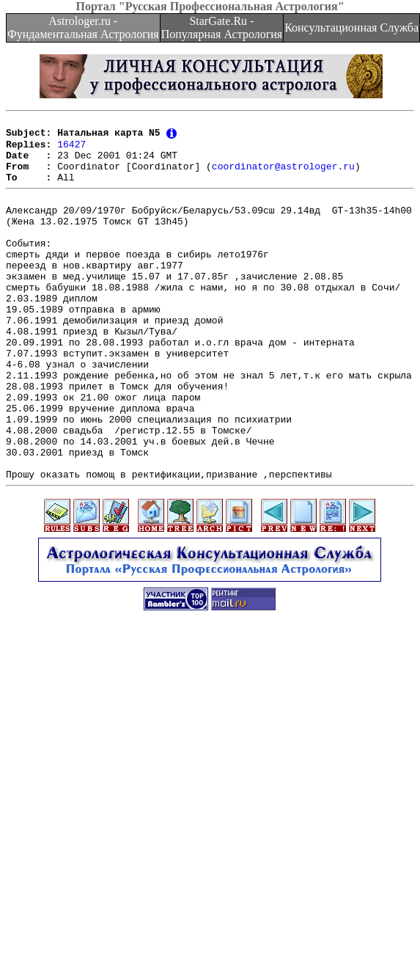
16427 (71, 150)
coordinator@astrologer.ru (283, 176)
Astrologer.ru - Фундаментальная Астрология (83, 28)
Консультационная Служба (351, 28)
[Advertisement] (137, 829)
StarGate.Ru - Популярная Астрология (222, 28)
